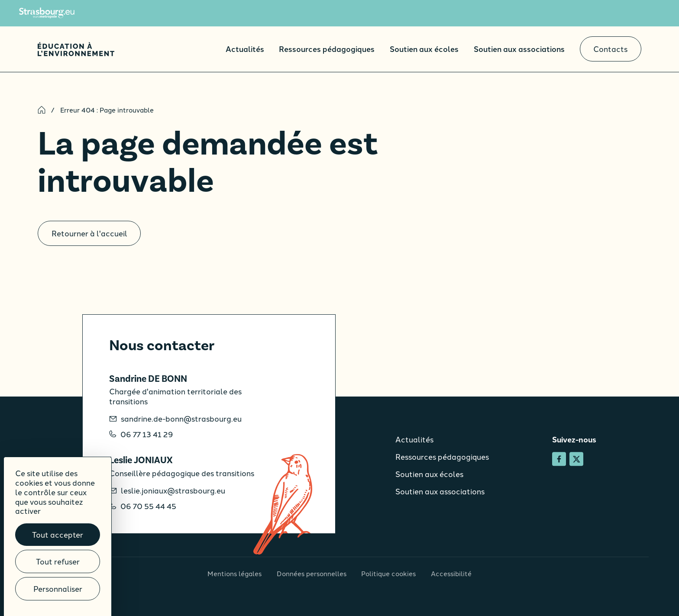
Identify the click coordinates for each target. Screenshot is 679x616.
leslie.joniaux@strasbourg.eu (173, 491)
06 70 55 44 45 (148, 506)
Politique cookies (388, 573)
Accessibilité (451, 573)
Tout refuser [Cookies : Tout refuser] (58, 561)
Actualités (245, 49)
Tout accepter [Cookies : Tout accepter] (58, 534)
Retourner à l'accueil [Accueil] (89, 233)
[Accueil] (76, 49)
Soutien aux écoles (424, 49)
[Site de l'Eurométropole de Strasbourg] (47, 13)
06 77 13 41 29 (147, 434)
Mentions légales (234, 573)
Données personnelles (312, 573)
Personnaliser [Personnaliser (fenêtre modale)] (58, 589)
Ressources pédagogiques (327, 49)
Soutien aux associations (519, 49)
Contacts (610, 49)
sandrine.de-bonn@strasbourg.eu (181, 419)
